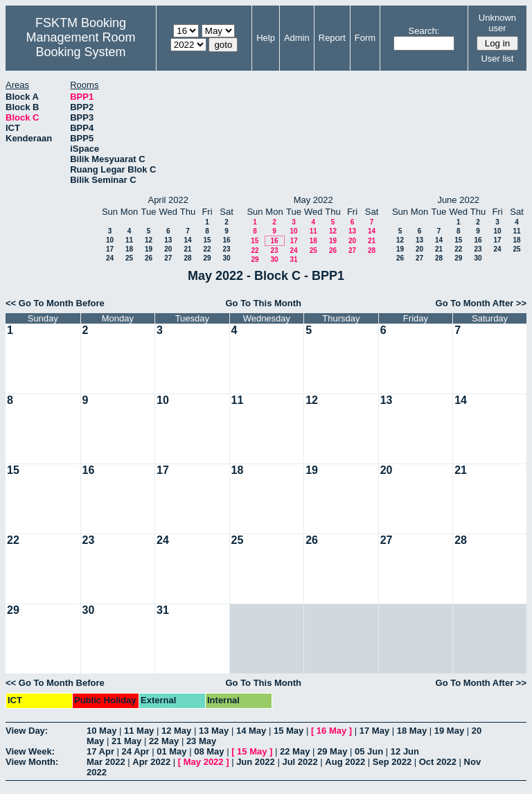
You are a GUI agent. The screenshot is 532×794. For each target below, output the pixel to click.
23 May (201, 741)
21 (187, 249)
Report (332, 38)
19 (149, 249)
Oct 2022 (438, 762)
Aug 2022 (345, 762)
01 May (171, 751)
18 (129, 249)
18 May (412, 731)
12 (149, 240)
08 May (209, 751)
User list (497, 59)
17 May (374, 731)
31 (293, 259)
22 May (164, 741)
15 (207, 240)
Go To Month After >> (481, 303)
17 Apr (100, 751)
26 (149, 258)
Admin (297, 38)
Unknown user (497, 23)
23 (226, 249)
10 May (101, 731)
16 (226, 240)
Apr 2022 (151, 762)
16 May (331, 731)
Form (365, 38)
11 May (139, 731)
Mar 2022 (106, 762)
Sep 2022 (392, 762)
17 (110, 249)
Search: (424, 31)
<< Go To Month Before (55, 303)
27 (168, 258)
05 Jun (369, 751)
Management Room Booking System (80, 45)
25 (129, 258)
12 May (176, 731)
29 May (332, 751)
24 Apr (136, 751)
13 (168, 240)
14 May (251, 731)
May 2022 (204, 762)
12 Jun (405, 751)
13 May (214, 731)
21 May (126, 741)
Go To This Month (263, 303)
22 (207, 249)
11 (129, 240)
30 (226, 258)
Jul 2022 (300, 762)
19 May (449, 731)
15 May (289, 731)
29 (207, 258)
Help (266, 38)
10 (110, 240)
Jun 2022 (256, 762)
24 (110, 258)
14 (187, 240)
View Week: (30, 751)
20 (168, 249)
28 (187, 258)
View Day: (27, 731)
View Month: (32, 762)
